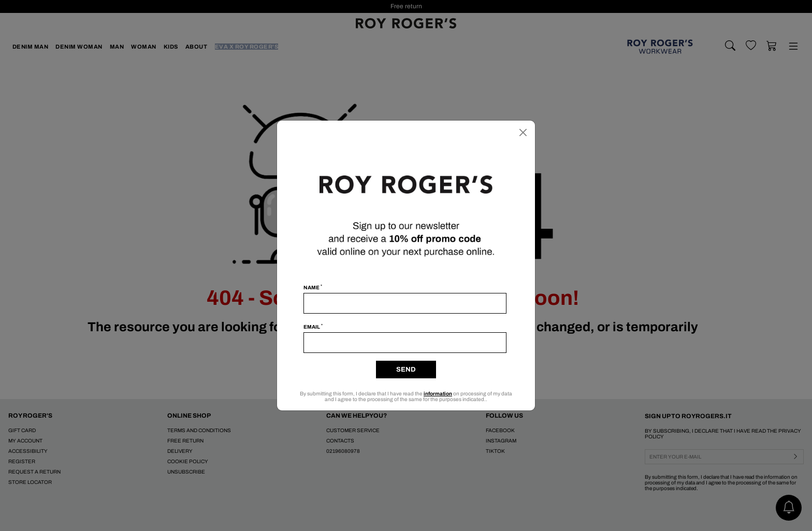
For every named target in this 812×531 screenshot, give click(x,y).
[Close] (523, 132)
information (438, 394)
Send (406, 370)
